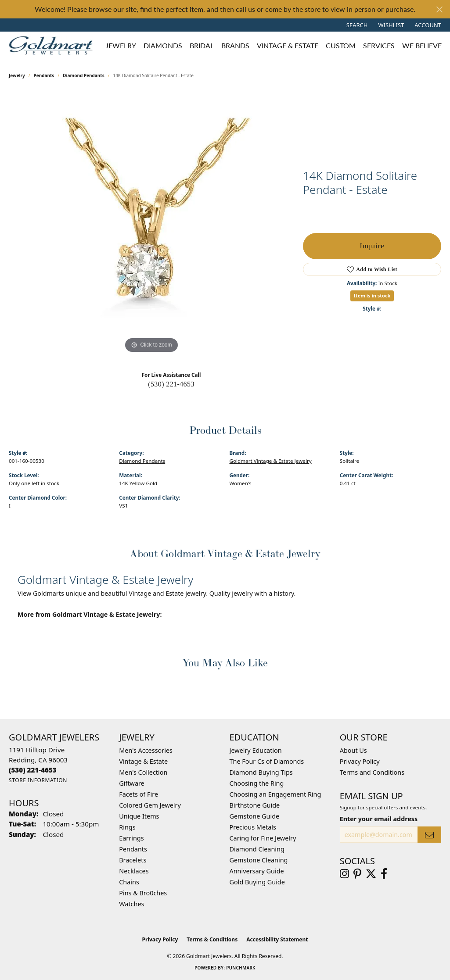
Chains (129, 882)
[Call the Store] (33, 770)
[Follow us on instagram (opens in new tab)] (344, 874)
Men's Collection (143, 772)
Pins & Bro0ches (143, 893)
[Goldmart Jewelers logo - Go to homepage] (53, 45)
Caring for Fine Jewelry (263, 838)
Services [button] (379, 45)
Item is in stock (372, 295)
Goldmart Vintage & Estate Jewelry (271, 461)
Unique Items (139, 816)
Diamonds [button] (163, 45)
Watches (131, 904)
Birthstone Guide (255, 805)
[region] (151, 224)
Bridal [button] (202, 45)
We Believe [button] (422, 45)
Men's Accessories (146, 750)
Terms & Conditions (212, 939)
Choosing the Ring (257, 783)
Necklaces (134, 871)
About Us (353, 750)
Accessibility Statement (277, 939)
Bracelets (133, 860)
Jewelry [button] (121, 45)
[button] (356, 25)
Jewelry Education (256, 750)
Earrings (131, 838)
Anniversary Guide (257, 871)
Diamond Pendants (84, 75)
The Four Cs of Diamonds (267, 761)
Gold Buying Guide (257, 882)
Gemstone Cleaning (259, 860)
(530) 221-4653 (171, 384)
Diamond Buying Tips (261, 772)
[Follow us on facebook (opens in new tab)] (384, 874)
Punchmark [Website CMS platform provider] (241, 968)
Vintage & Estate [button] (288, 45)
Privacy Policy (360, 761)
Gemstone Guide (255, 816)
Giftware (132, 783)
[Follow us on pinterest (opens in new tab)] (357, 874)
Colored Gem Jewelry (150, 805)
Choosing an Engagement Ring (275, 794)
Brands (235, 45)
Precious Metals (253, 827)
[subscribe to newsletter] (429, 835)
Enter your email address (379, 819)
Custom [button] (341, 45)
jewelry (17, 75)
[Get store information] (38, 780)
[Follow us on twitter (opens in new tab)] (371, 874)
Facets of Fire (139, 794)
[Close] (439, 9)
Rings (127, 827)
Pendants (44, 75)
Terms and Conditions (372, 772)
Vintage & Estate (143, 761)
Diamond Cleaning (257, 849)
